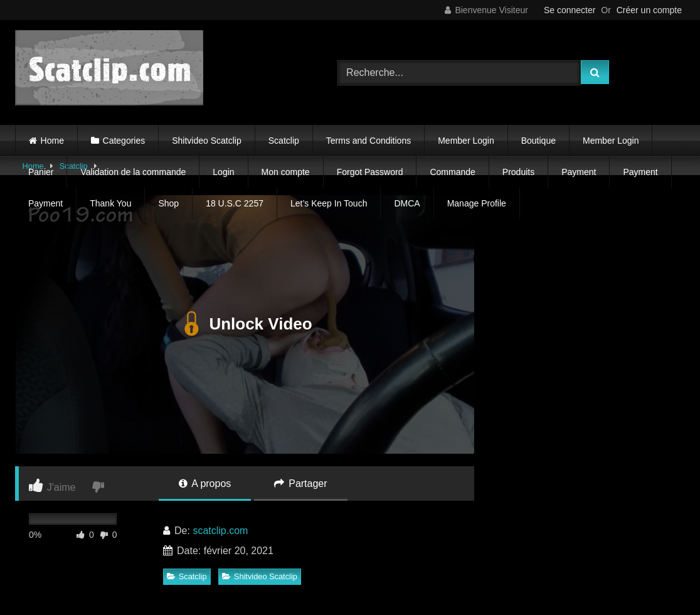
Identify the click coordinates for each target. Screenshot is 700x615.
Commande (452, 172)
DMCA (407, 203)
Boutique (538, 141)
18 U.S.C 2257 (235, 203)
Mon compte (286, 172)
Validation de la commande (133, 172)
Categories (124, 141)
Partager (301, 484)
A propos (205, 484)
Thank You (110, 203)
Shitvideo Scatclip (207, 141)
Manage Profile (477, 203)
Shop (168, 203)
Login (223, 172)
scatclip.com (220, 531)
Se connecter (570, 10)
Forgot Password (370, 172)
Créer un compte (649, 10)
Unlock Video (244, 324)
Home (52, 141)
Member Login (466, 141)
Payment (579, 172)
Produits (518, 172)
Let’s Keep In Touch (329, 203)
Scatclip (284, 141)
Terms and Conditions (369, 141)
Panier (41, 172)
